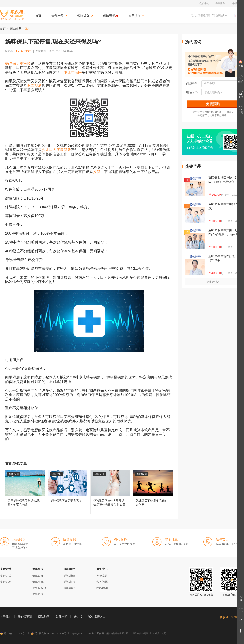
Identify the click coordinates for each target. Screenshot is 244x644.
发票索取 (102, 576)
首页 (38, 16)
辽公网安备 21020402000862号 (48, 633)
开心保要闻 (25, 617)
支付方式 (6, 576)
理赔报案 (70, 582)
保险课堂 (111, 16)
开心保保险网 (13, 15)
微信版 (78, 617)
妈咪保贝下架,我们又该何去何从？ (153, 492)
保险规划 (34, 85)
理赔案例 (70, 588)
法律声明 (62, 617)
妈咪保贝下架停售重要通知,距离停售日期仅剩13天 (110, 492)
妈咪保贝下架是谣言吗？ (68, 492)
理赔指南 (70, 576)
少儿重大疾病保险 (56, 150)
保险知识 (15, 28)
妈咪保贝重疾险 (18, 63)
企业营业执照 (159, 633)
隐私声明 (102, 588)
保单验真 (38, 582)
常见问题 (102, 582)
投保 (97, 172)
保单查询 (38, 576)
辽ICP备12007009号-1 (13, 633)
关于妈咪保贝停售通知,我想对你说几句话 (25, 492)
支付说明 (6, 582)
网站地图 (44, 617)
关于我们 (6, 617)
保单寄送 (38, 594)
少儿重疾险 (73, 72)
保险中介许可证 (141, 633)
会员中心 (204, 3)
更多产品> (213, 282)
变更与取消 (39, 588)
